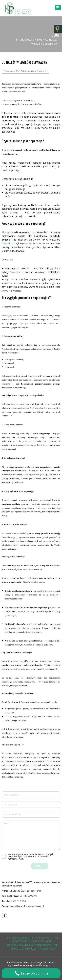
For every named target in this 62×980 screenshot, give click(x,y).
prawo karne (21, 941)
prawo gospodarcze (23, 949)
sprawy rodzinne (47, 938)
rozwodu (6, 243)
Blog (40, 40)
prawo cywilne (43, 941)
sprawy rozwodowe (20, 938)
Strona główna (25, 40)
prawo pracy (48, 949)
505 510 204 (19, 901)
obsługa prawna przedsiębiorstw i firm (33, 945)
